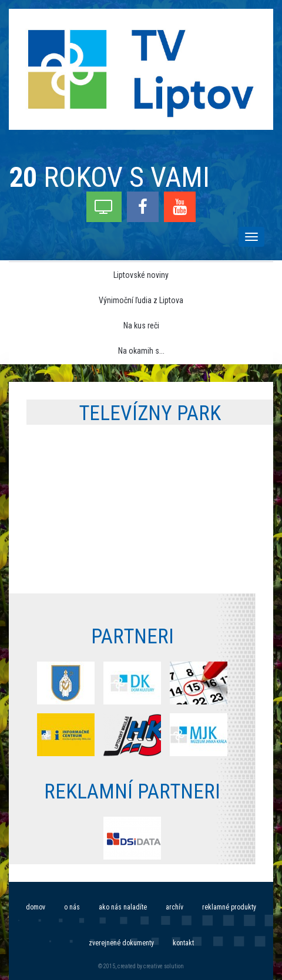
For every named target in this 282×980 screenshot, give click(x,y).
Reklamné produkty (229, 907)
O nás (72, 907)
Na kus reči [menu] (141, 325)
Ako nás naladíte (123, 907)
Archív (174, 907)
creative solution (164, 966)
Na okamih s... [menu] (141, 351)
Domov (36, 907)
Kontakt (183, 943)
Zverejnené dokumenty (121, 943)
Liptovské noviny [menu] (141, 275)
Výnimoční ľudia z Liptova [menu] (141, 300)
